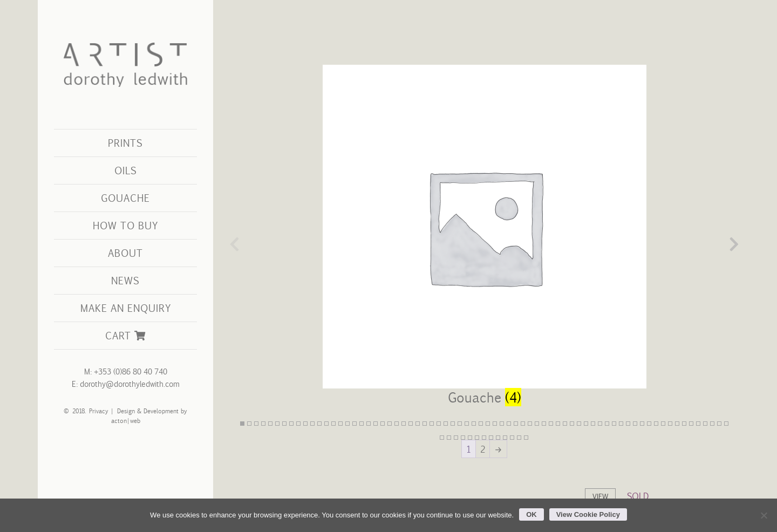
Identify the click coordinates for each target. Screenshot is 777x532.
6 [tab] (277, 424)
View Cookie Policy (588, 514)
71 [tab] (442, 438)
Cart (125, 335)
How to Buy (125, 225)
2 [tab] (249, 424)
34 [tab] (474, 424)
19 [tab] (369, 424)
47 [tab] (565, 424)
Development (161, 411)
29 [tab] (439, 424)
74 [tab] (463, 438)
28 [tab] (432, 424)
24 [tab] (404, 424)
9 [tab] (298, 424)
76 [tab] (477, 438)
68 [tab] (712, 424)
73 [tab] (456, 438)
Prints (125, 143)
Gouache (125, 198)
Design (125, 411)
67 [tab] (705, 424)
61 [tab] (663, 424)
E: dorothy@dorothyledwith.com (126, 384)
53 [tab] (607, 424)
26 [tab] (418, 424)
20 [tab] (376, 424)
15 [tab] (340, 424)
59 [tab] (649, 424)
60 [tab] (656, 424)
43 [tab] (537, 424)
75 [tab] (470, 438)
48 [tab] (572, 424)
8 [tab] (291, 424)
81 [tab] (512, 438)
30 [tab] (446, 424)
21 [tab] (383, 424)
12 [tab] (319, 424)
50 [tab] (586, 424)
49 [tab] (579, 424)
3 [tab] (256, 424)
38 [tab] (502, 424)
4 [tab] (263, 424)
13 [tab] (326, 424)
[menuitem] (125, 143)
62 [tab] (670, 424)
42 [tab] (530, 424)
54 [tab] (614, 424)
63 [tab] (677, 424)
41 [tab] (523, 424)
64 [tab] (684, 424)
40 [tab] (516, 424)
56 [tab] (628, 424)
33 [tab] (467, 424)
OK (531, 514)
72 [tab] (449, 438)
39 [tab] (509, 424)
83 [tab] (526, 438)
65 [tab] (691, 424)
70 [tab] (726, 424)
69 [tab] (719, 424)
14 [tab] (333, 424)
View (600, 496)
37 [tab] (495, 424)
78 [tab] (491, 438)
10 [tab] (305, 424)
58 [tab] (642, 424)
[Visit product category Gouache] (485, 244)
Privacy (97, 411)
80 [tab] (505, 438)
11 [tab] (312, 424)
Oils (126, 170)
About (125, 253)
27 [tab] (425, 424)
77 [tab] (484, 438)
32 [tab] (460, 424)
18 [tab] (362, 424)
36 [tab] (488, 424)
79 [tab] (498, 438)
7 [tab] (284, 424)
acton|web (126, 421)
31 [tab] (453, 424)
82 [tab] (519, 438)
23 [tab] (397, 424)
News (125, 280)
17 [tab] (355, 424)
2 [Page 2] (483, 449)
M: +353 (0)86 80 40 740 (126, 371)
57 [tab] (635, 424)
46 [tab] (558, 424)
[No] (764, 515)
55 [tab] (621, 424)
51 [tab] (593, 424)
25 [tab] (411, 424)
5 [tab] (270, 424)
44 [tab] (544, 424)
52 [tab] (600, 424)
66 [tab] (698, 424)
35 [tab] (481, 424)
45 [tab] (551, 424)
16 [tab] (347, 424)
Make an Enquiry (126, 308)
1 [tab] (242, 424)
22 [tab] (390, 424)
